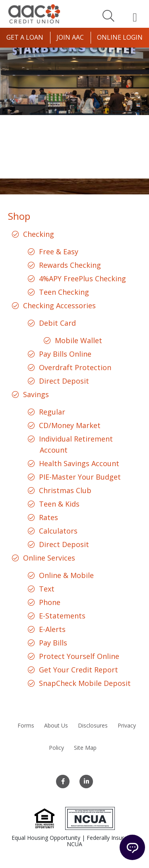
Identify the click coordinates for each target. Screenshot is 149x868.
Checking (39, 234)
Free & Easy (59, 252)
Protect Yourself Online (79, 656)
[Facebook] (63, 782)
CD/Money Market (70, 425)
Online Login (120, 37)
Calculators (58, 531)
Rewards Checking (70, 265)
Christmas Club (65, 490)
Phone (50, 602)
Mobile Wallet (78, 340)
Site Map (85, 748)
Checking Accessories (59, 305)
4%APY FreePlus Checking (82, 278)
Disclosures (93, 725)
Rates (48, 517)
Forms (26, 725)
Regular (52, 412)
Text (47, 589)
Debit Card (57, 323)
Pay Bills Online (65, 354)
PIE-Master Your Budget (80, 477)
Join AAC (70, 37)
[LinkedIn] (86, 782)
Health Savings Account (79, 463)
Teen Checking (64, 292)
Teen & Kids (59, 504)
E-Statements (62, 616)
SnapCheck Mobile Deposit (85, 683)
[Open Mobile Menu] (135, 17)
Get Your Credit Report (78, 670)
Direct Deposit (64, 381)
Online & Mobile (66, 575)
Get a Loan (25, 37)
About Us (56, 725)
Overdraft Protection (75, 367)
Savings (36, 394)
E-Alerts (52, 629)
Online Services (49, 558)
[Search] (108, 15)
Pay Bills (53, 643)
